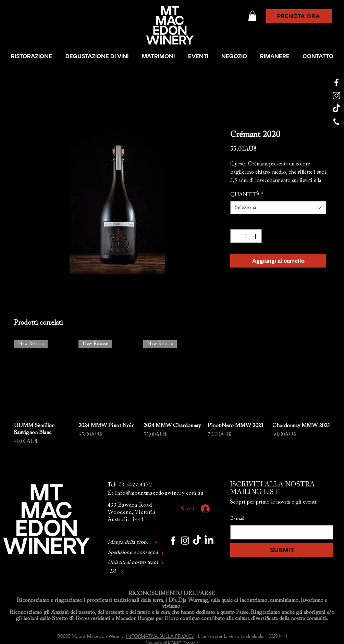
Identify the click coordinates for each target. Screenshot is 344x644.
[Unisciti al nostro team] (136, 563)
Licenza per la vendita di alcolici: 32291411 (243, 636)
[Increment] (256, 236)
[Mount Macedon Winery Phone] (336, 122)
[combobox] (278, 208)
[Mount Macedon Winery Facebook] (336, 83)
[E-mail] (280, 532)
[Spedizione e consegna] (142, 553)
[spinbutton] (246, 236)
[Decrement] (236, 236)
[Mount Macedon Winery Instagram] (336, 96)
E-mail (237, 519)
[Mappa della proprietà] (133, 543)
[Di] (136, 572)
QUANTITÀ (247, 195)
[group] (172, 393)
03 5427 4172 (135, 485)
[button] (252, 16)
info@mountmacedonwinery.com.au (159, 493)
